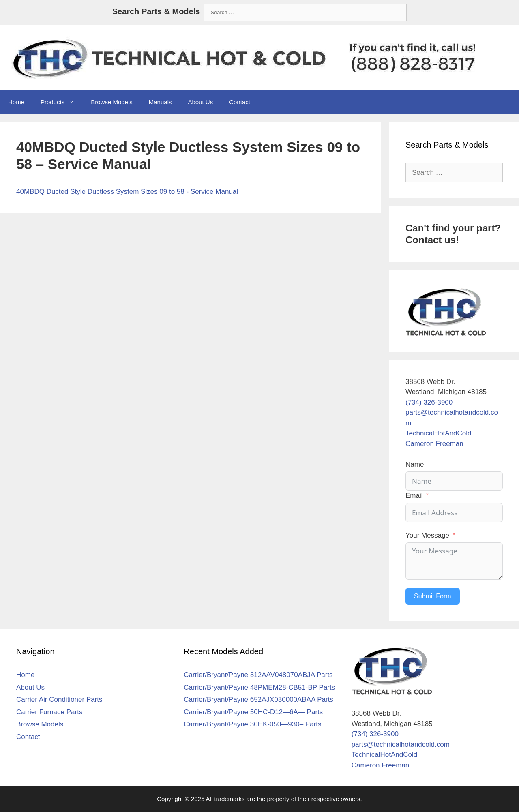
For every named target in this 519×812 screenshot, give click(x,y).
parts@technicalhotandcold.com (401, 745)
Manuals (160, 102)
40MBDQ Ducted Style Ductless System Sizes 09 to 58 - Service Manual (127, 192)
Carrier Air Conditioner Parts (59, 700)
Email (414, 496)
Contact (240, 102)
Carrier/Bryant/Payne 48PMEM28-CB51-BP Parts (259, 687)
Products (62, 102)
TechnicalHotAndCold (439, 433)
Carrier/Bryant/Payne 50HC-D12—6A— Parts (253, 712)
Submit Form (433, 596)
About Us (200, 102)
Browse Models (112, 102)
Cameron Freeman (434, 444)
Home (16, 102)
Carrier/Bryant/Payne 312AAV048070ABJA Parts (258, 675)
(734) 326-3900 (429, 402)
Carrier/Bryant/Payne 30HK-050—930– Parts (252, 724)
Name (415, 464)
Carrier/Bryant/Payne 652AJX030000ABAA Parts (258, 700)
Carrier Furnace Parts (49, 712)
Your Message (427, 535)
